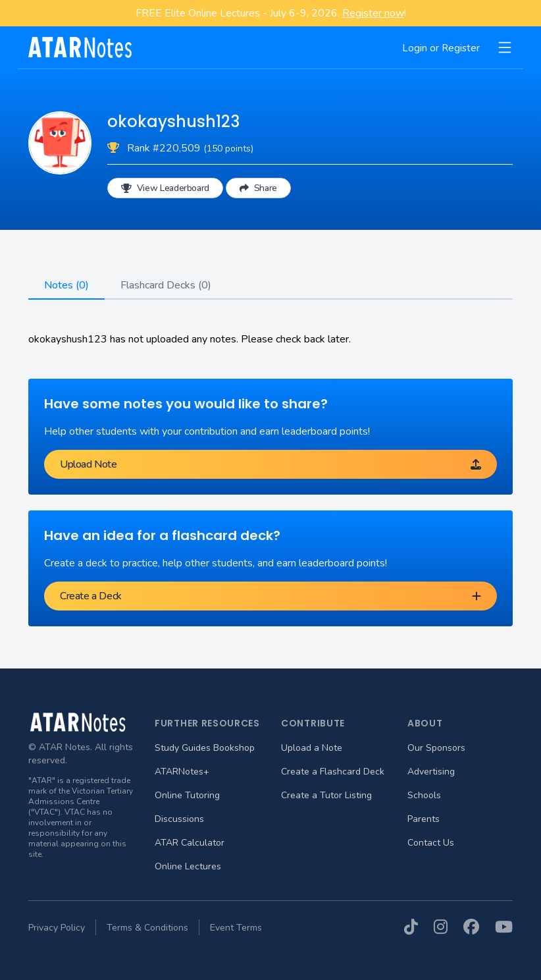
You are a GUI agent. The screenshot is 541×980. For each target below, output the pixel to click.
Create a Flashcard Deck (333, 772)
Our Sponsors (436, 748)
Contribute (313, 723)
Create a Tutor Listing (326, 795)
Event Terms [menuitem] (236, 928)
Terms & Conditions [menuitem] (147, 928)
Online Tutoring (187, 795)
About (425, 723)
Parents (424, 819)
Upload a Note (312, 748)
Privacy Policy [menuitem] (57, 928)
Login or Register (441, 48)
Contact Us (431, 843)
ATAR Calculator (190, 843)
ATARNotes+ (182, 772)
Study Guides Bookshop (205, 748)
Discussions (179, 819)
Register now (373, 13)
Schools (424, 795)
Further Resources (207, 723)
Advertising (431, 772)
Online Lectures (188, 866)
